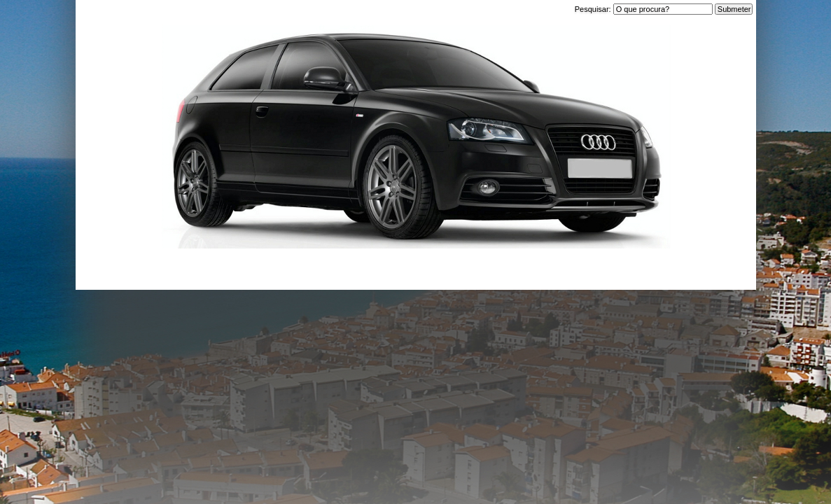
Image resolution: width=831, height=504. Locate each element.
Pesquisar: (594, 9)
